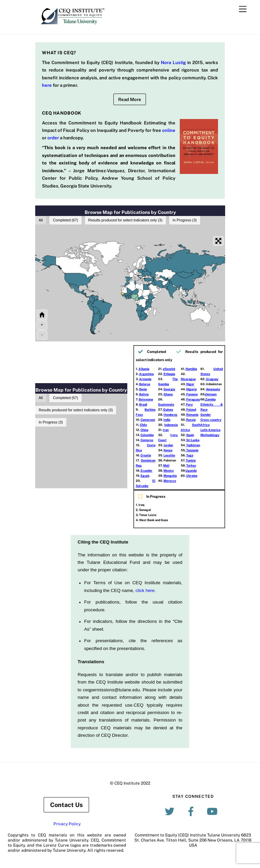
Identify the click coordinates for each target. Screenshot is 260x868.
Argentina (146, 374)
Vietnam (211, 394)
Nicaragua (188, 379)
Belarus (145, 384)
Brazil (143, 404)
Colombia (147, 435)
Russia (191, 420)
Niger (190, 384)
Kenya (168, 450)
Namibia (191, 369)
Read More (130, 99)
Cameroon (148, 420)
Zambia (210, 399)
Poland (191, 409)
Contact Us (66, 805)
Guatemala (166, 404)
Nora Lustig (173, 62)
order (53, 138)
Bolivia (144, 394)
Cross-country (211, 420)
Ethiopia (169, 374)
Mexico (169, 470)
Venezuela (213, 389)
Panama (192, 394)
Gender (206, 415)
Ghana (168, 394)
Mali (166, 465)
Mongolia (170, 476)
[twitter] (171, 811)
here (47, 85)
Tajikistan (193, 445)
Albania (144, 369)
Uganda (191, 470)
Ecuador (146, 470)
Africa (205, 425)
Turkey (191, 465)
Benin (143, 389)
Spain (190, 435)
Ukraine (192, 476)
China (144, 430)
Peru (189, 404)
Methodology (210, 435)
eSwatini (169, 369)
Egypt (145, 476)
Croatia (146, 455)
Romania (192, 415)
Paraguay (193, 399)
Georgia (169, 389)
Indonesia (171, 425)
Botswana (146, 399)
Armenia (145, 379)
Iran (166, 430)
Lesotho (169, 455)
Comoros (147, 440)
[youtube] (213, 811)
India (167, 420)
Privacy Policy (67, 824)
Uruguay (212, 379)
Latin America (210, 430)
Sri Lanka (193, 440)
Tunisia (191, 460)
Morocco (170, 481)
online (169, 130)
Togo (190, 455)
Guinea (168, 409)
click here (145, 590)
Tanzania (192, 450)
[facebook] (192, 811)
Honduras (170, 415)
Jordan (168, 445)
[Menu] (243, 9)
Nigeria (191, 389)
